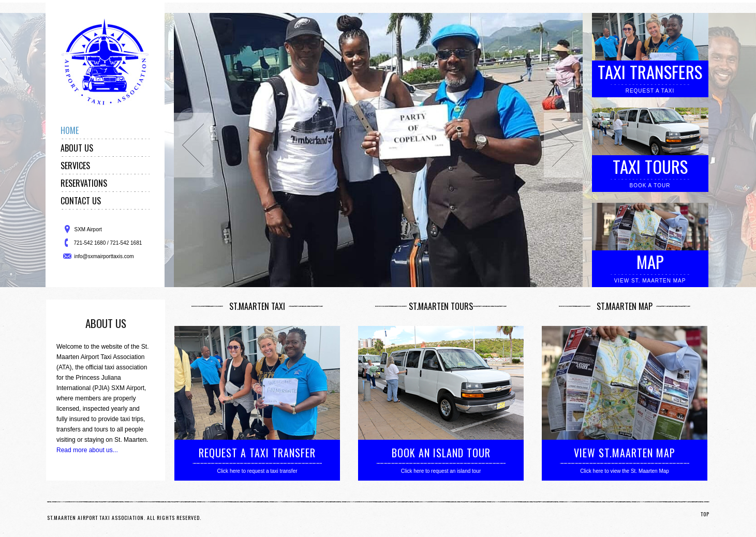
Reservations (84, 183)
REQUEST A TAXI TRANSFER (257, 453)
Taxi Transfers (650, 72)
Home (70, 130)
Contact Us (81, 201)
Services (75, 166)
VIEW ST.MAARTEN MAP (625, 453)
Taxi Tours (650, 166)
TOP (705, 514)
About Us (77, 148)
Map (650, 262)
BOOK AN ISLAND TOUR (441, 453)
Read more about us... (87, 450)
